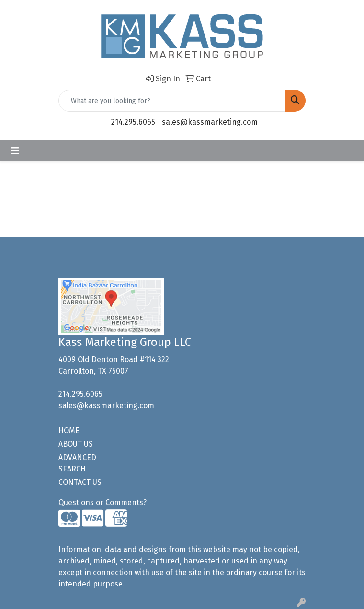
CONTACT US (80, 482)
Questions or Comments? (102, 502)
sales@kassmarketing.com (210, 122)
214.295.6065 (133, 122)
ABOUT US (76, 444)
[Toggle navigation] (15, 151)
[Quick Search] (172, 101)
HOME (69, 431)
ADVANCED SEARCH (77, 463)
